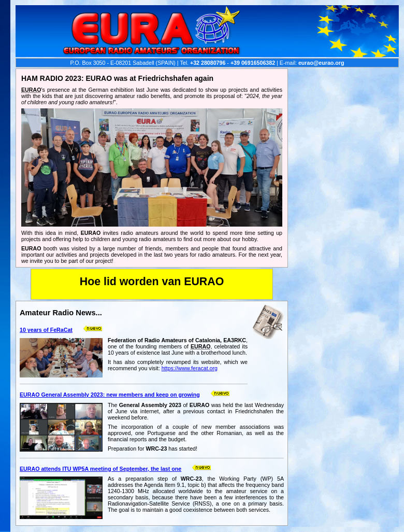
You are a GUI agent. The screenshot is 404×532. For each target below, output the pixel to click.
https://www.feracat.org (190, 368)
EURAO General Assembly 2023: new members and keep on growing (110, 395)
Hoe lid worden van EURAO (152, 282)
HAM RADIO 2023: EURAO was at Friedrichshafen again (117, 78)
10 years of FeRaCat (46, 330)
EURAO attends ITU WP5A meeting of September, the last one (100, 469)
